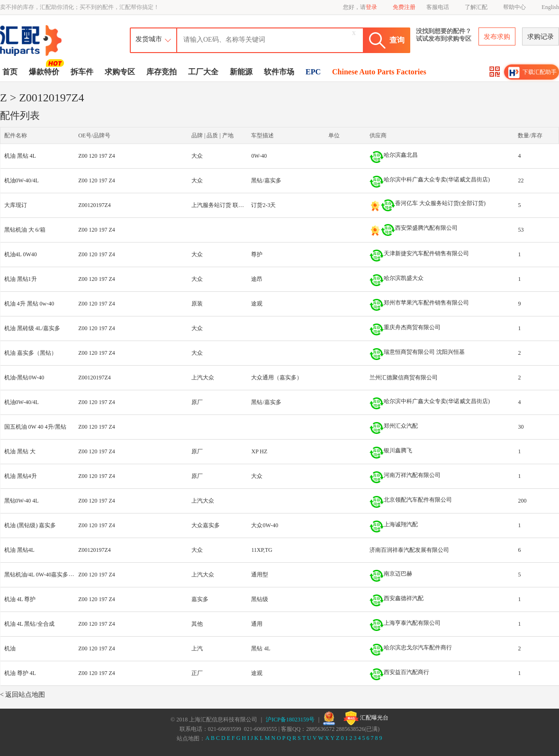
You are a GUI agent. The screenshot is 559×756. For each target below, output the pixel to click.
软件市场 (279, 72)
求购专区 (120, 72)
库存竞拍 (162, 72)
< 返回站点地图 (23, 695)
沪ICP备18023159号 (290, 720)
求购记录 (541, 37)
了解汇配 (476, 7)
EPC (313, 72)
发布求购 (497, 37)
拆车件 (82, 72)
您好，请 (360, 7)
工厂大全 (203, 72)
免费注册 (404, 7)
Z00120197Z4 (95, 205)
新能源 (241, 72)
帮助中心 (514, 7)
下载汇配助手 (532, 72)
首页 (10, 72)
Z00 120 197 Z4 (97, 156)
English (550, 7)
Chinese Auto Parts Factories (379, 72)
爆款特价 (45, 71)
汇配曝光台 (366, 718)
